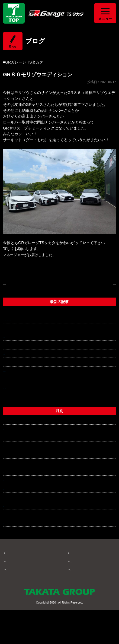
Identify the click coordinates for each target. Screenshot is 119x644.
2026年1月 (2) (15, 466)
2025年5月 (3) (15, 526)
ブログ (76, 582)
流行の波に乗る (16, 365)
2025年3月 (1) (15, 543)
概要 (74, 598)
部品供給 (11, 357)
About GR (14, 604)
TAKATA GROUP (57, 636)
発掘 (7, 374)
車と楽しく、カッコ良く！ (26, 416)
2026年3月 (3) (15, 449)
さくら (9, 334)
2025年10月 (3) (16, 483)
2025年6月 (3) (15, 517)
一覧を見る (12, 425)
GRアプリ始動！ (17, 382)
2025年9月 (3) (15, 491)
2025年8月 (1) (15, 500)
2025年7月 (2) (15, 509)
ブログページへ (59, 282)
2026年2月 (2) (15, 457)
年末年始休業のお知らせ (24, 399)
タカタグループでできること (29, 596)
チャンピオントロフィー (24, 408)
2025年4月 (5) (15, 534)
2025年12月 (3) (16, 474)
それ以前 (11, 551)
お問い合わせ (81, 590)
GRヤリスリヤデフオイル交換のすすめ (36, 391)
